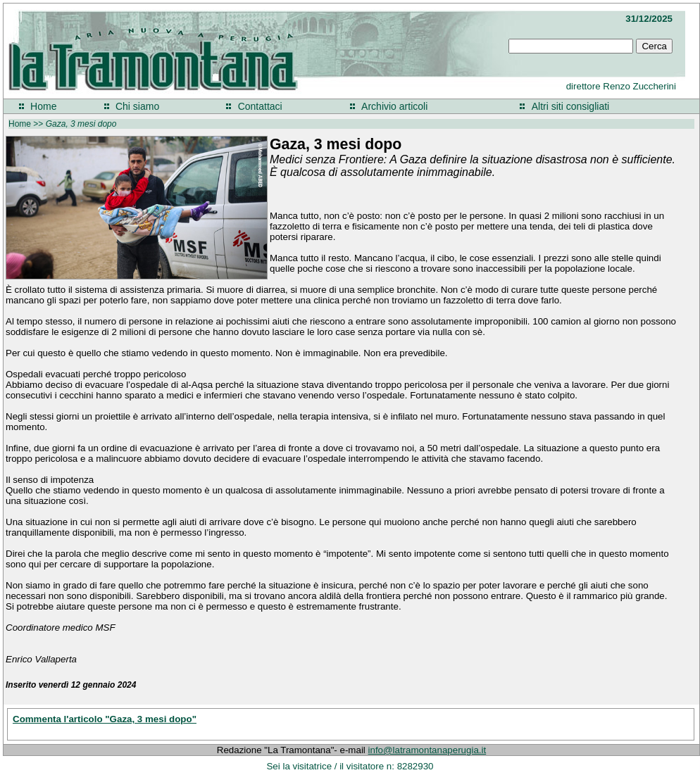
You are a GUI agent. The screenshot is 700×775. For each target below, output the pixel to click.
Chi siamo (137, 106)
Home (43, 106)
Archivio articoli (394, 106)
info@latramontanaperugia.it (427, 750)
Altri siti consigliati (570, 106)
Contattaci (260, 106)
